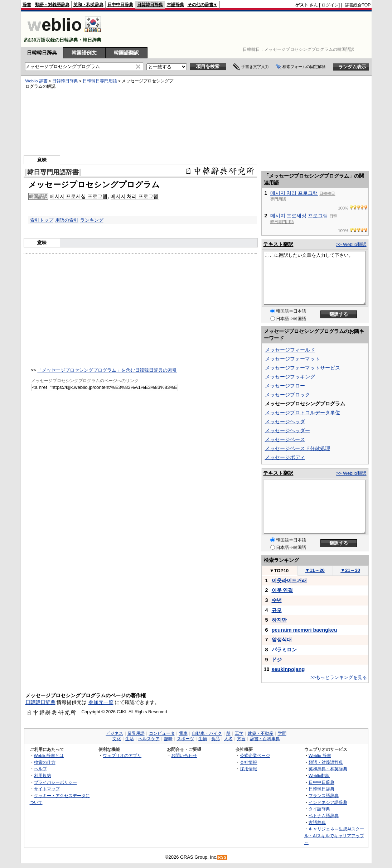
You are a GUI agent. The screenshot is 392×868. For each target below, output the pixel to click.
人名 (228, 739)
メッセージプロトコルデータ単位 (303, 413)
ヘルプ (40, 769)
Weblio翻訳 (319, 775)
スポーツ (185, 739)
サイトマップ (47, 789)
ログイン (330, 5)
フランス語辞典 (324, 795)
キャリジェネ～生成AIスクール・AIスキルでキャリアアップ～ (334, 835)
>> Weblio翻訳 (351, 244)
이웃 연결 (282, 590)
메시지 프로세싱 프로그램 (79, 196)
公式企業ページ (255, 755)
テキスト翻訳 (278, 244)
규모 (277, 610)
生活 (130, 739)
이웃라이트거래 (289, 580)
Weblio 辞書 (37, 81)
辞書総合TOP (358, 5)
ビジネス (115, 733)
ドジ (277, 660)
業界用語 (136, 733)
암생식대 (282, 640)
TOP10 (279, 571)
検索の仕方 (45, 762)
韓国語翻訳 (126, 53)
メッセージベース (285, 439)
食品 (216, 739)
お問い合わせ (184, 755)
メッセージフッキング (290, 377)
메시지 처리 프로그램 (135, 196)
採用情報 (248, 769)
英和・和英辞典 (88, 5)
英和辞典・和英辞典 (328, 769)
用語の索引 (67, 220)
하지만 (279, 620)
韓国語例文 (84, 53)
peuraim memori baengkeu (304, 630)
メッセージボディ (285, 457)
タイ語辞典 (319, 809)
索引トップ (42, 220)
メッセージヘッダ (285, 421)
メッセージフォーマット (292, 359)
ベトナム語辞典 (324, 816)
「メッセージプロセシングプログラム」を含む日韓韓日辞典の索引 (107, 370)
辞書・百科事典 (265, 739)
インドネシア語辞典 (328, 802)
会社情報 (248, 762)
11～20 (315, 570)
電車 (183, 733)
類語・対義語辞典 (52, 5)
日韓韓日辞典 (150, 5)
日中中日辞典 (120, 5)
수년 (277, 600)
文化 (117, 739)
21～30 (350, 570)
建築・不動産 (261, 733)
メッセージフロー (285, 386)
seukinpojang (288, 669)
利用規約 (43, 775)
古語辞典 (175, 5)
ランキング (92, 220)
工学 (239, 733)
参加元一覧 (101, 702)
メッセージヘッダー (287, 430)
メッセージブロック (287, 395)
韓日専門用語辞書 (53, 172)
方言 (241, 739)
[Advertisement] (241, 29)
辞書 (27, 5)
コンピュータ (162, 733)
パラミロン (284, 650)
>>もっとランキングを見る (339, 677)
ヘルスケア (149, 739)
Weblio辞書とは (49, 755)
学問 (282, 733)
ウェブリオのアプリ (122, 755)
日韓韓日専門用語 (100, 81)
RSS (222, 857)
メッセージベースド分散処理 (297, 448)
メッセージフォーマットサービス (303, 368)
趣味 (168, 739)
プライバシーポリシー (55, 782)
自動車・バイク (207, 733)
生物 (203, 739)
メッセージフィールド (290, 350)
